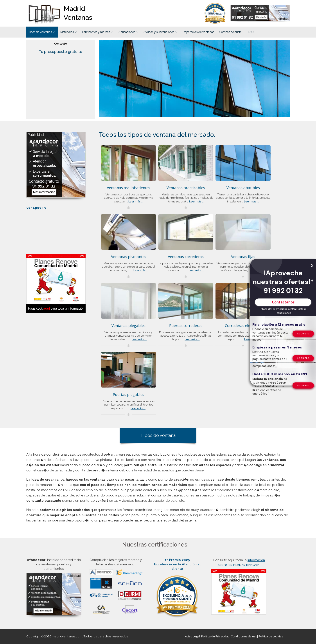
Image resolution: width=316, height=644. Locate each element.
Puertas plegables (128, 394)
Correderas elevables (243, 326)
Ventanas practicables (186, 188)
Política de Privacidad (215, 636)
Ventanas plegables (128, 326)
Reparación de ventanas (198, 32)
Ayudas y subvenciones (159, 32)
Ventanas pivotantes (129, 257)
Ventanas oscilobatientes (128, 188)
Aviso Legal (192, 636)
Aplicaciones (127, 32)
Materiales (67, 32)
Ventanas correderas (186, 257)
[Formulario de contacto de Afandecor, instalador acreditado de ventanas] (260, 13)
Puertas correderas (186, 326)
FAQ (251, 32)
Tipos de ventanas (40, 32)
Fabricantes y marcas (96, 32)
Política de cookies (271, 636)
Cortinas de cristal (231, 32)
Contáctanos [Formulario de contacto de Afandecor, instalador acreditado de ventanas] (283, 302)
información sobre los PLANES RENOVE (241, 562)
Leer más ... (136, 201)
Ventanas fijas (243, 257)
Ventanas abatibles (243, 188)
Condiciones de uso (244, 636)
